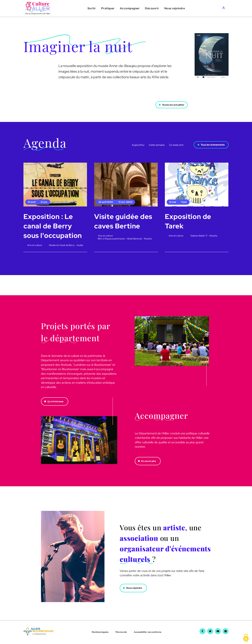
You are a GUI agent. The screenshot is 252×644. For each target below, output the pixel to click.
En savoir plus (149, 461)
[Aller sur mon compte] (224, 8)
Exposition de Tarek (188, 221)
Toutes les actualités (172, 103)
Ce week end (176, 145)
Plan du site (121, 632)
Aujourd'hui (138, 145)
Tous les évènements (213, 145)
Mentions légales (100, 632)
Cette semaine (157, 145)
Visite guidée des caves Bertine (124, 221)
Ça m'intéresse (56, 402)
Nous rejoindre (135, 588)
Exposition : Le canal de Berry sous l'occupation (53, 226)
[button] (92, 8)
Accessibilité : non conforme (148, 632)
